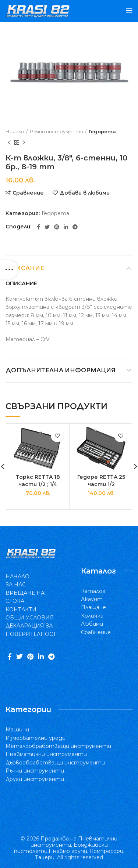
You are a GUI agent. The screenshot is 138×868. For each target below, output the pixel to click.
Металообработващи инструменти (58, 746)
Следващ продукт (24, 143)
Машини (17, 730)
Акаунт (92, 599)
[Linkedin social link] (66, 227)
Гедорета (102, 131)
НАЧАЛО (17, 576)
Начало (15, 131)
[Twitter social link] (47, 227)
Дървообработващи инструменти (55, 763)
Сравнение (28, 193)
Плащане (93, 607)
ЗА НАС (16, 585)
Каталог (93, 591)
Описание (25, 268)
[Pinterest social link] (57, 227)
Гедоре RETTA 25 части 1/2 (101, 481)
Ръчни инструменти (56, 131)
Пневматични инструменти (46, 754)
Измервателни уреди (36, 738)
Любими (92, 624)
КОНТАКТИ (21, 610)
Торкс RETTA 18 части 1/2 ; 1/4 (38, 481)
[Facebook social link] (38, 227)
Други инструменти (35, 779)
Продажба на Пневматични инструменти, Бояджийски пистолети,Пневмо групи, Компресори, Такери (69, 848)
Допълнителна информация (61, 370)
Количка (92, 616)
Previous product (9, 143)
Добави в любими (85, 193)
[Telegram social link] (75, 227)
